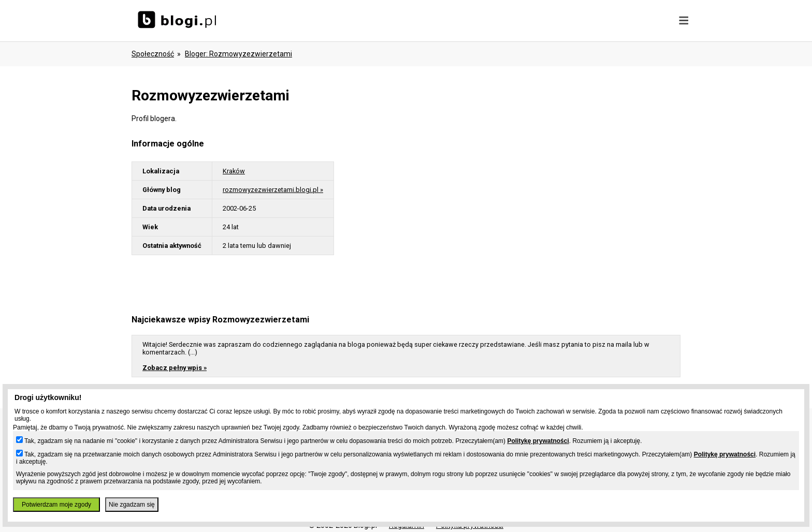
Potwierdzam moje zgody (56, 505)
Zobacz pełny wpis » (175, 368)
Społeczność (153, 54)
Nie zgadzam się (132, 505)
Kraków (234, 171)
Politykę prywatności (538, 441)
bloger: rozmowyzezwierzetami (238, 54)
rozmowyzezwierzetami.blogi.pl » (273, 190)
